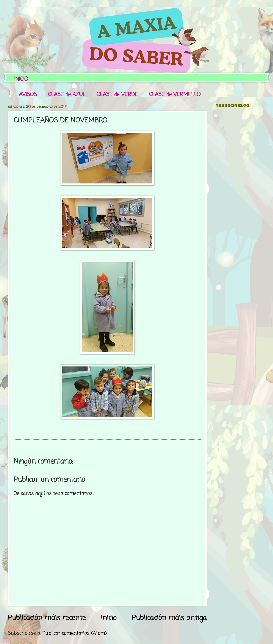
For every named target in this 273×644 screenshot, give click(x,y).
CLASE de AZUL (67, 95)
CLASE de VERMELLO (175, 95)
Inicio (109, 618)
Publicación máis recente (47, 618)
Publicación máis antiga (169, 618)
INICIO (21, 79)
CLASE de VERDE (117, 95)
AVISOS (28, 95)
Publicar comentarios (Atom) (74, 633)
